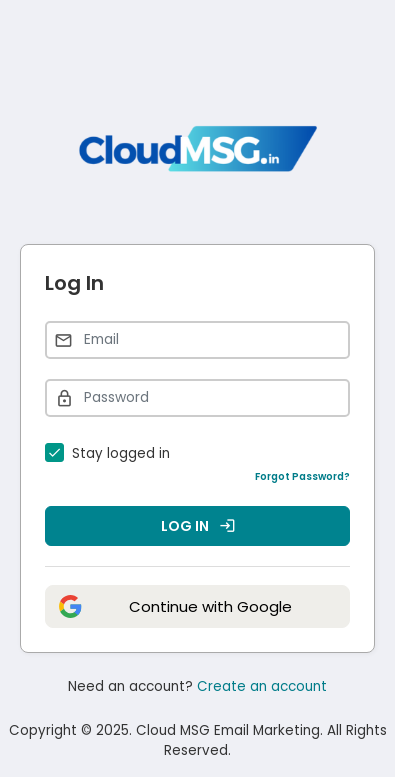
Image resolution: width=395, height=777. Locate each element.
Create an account (262, 686)
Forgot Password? (302, 476)
